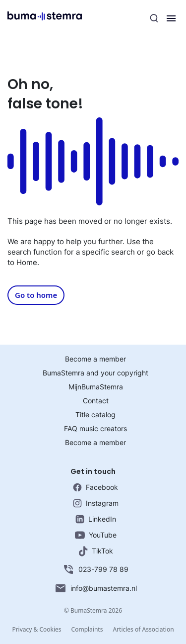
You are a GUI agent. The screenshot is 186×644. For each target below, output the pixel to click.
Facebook (95, 487)
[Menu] (171, 18)
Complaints (87, 629)
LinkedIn (96, 519)
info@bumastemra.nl (96, 588)
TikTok (96, 551)
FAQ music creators (95, 428)
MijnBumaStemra (96, 387)
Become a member (95, 359)
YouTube (96, 535)
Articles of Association (143, 629)
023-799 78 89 (95, 569)
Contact (96, 401)
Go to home (36, 295)
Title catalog (95, 414)
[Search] (154, 18)
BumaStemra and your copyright (95, 373)
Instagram (96, 503)
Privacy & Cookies (36, 629)
